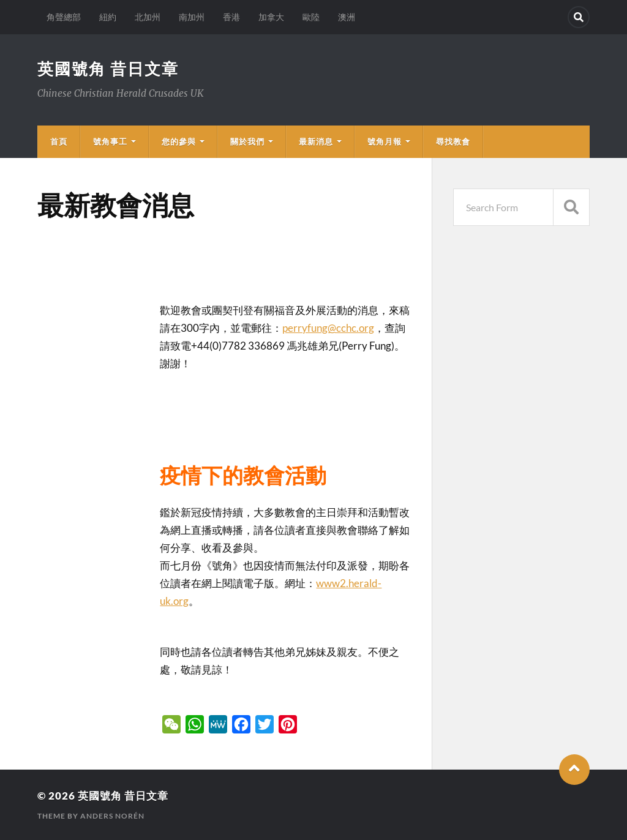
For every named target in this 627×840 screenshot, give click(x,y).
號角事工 (110, 141)
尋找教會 (453, 141)
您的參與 (179, 141)
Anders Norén (112, 816)
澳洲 (347, 17)
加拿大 (271, 17)
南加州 (192, 17)
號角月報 (385, 141)
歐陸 (311, 17)
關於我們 (247, 141)
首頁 (59, 141)
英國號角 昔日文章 (108, 69)
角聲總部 (64, 17)
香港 (231, 17)
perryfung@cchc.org (328, 328)
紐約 (108, 17)
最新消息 (316, 141)
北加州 (148, 17)
